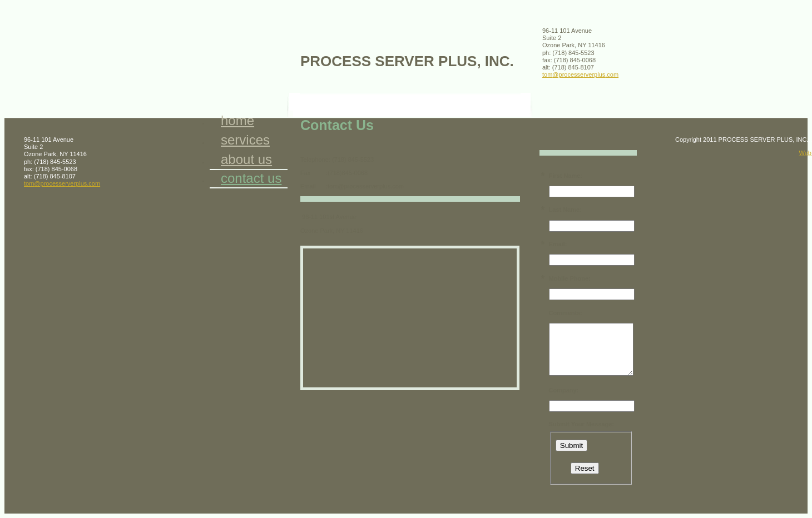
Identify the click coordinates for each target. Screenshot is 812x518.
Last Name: (565, 210)
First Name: (566, 176)
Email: (558, 244)
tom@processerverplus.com (580, 74)
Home (237, 120)
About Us (246, 159)
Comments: (566, 313)
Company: (564, 390)
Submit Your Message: (582, 424)
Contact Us (251, 178)
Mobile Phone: (570, 278)
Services (245, 140)
